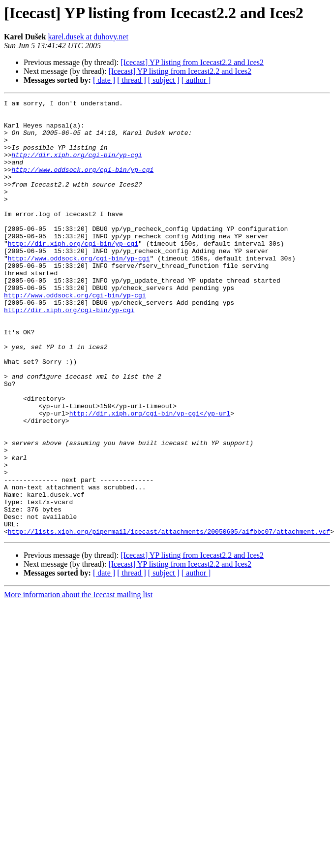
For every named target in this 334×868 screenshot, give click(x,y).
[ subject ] (164, 80)
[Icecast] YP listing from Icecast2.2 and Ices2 (192, 62)
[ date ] (104, 80)
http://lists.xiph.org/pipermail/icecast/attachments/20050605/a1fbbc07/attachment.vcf (169, 618)
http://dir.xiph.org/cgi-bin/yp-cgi (77, 166)
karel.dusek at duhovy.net (88, 37)
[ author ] (196, 80)
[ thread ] (132, 80)
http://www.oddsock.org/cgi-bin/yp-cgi (83, 184)
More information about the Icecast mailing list (78, 682)
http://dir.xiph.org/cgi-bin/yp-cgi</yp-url (150, 477)
